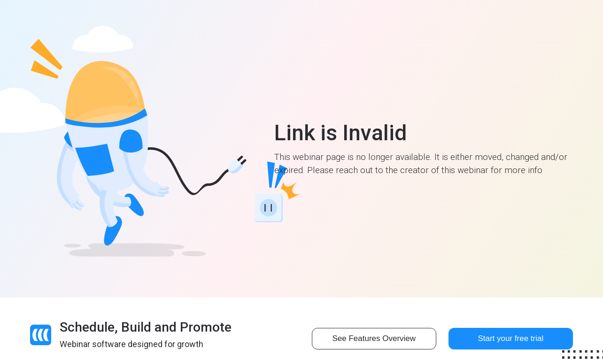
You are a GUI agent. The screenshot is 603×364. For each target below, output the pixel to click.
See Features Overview (374, 338)
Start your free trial (510, 338)
